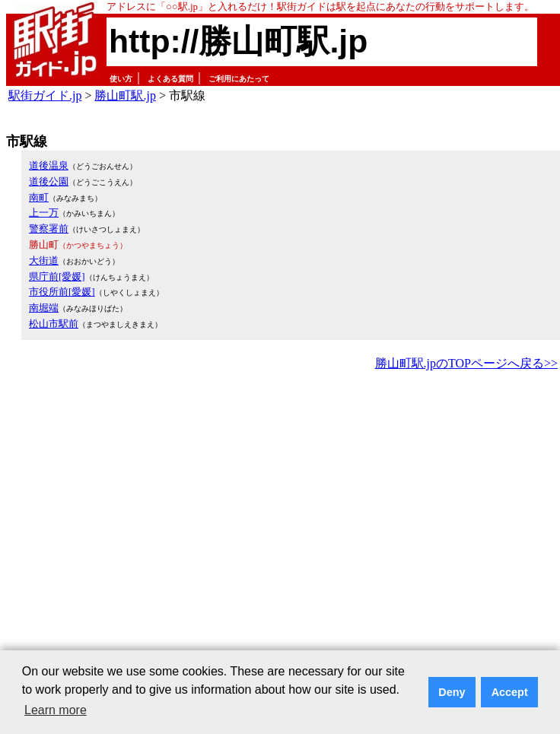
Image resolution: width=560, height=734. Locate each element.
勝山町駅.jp (125, 95)
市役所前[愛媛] (62, 292)
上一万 (44, 213)
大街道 (44, 261)
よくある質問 (170, 79)
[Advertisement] (143, 524)
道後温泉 (49, 165)
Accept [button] (510, 692)
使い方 (121, 79)
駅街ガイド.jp (45, 95)
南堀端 (44, 308)
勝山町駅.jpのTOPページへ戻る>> (466, 363)
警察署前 (49, 229)
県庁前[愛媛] (57, 276)
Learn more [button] (56, 710)
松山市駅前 (54, 324)
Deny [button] (452, 692)
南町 (39, 197)
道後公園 (49, 181)
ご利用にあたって (239, 79)
